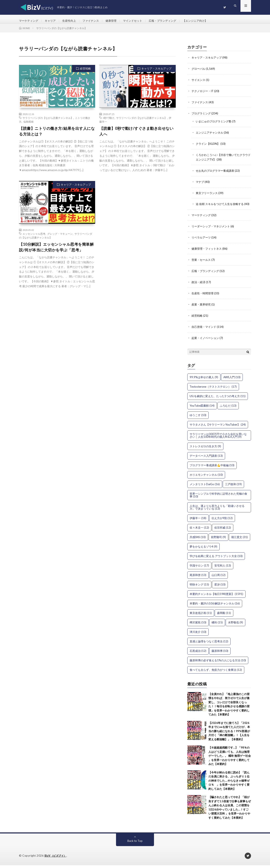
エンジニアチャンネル (211, 135)
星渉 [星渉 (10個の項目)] (220, 587)
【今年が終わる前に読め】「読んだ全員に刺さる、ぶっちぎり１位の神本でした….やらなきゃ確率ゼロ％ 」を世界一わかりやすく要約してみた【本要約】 (229, 783)
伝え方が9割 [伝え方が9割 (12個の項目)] (222, 521)
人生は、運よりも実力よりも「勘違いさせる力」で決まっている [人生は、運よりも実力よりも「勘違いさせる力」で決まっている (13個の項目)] (217, 510)
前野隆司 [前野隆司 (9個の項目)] (218, 540)
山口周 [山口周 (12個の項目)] (219, 578)
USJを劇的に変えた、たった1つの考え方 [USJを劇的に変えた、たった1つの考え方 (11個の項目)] (218, 399)
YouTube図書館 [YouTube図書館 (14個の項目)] (202, 408)
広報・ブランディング (170, 21)
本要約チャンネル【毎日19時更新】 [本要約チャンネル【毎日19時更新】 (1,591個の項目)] (216, 597)
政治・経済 (199, 286)
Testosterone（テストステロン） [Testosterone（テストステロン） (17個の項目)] (213, 389)
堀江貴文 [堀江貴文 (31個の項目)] (240, 540)
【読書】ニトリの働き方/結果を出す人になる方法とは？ (57, 135)
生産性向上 (72, 21)
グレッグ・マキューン (60, 237)
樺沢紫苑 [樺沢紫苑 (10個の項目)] (198, 625)
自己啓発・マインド (205, 330)
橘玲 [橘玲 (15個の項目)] (217, 625)
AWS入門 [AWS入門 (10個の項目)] (232, 380)
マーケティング (29, 21)
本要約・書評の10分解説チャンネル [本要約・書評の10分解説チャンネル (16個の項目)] (215, 606)
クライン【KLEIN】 (209, 146)
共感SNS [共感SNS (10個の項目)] (198, 540)
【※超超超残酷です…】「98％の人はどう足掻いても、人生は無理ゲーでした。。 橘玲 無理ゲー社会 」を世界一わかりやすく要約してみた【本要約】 (230, 759)
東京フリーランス (208, 194)
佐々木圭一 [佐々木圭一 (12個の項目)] (199, 530)
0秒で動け (109, 121)
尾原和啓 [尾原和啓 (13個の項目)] (198, 578)
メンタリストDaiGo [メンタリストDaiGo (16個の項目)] (205, 487)
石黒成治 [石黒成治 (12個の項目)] (198, 654)
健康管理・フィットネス (208, 253)
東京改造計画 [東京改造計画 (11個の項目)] (201, 616)
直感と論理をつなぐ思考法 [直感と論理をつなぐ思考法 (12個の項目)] (209, 644)
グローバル (199, 72)
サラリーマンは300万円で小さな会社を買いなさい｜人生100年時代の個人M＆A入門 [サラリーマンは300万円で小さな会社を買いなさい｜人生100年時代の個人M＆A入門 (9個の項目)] (218, 438)
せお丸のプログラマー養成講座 (216, 172)
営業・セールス (202, 264)
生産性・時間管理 (203, 297)
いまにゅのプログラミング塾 (215, 124)
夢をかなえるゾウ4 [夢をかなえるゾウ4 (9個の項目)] (203, 549)
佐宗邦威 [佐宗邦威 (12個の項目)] (223, 530)
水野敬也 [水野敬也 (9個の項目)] (236, 625)
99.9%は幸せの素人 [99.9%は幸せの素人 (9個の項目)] (204, 380)
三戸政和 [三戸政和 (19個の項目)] (233, 487)
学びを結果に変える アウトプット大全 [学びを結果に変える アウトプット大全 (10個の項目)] (216, 559)
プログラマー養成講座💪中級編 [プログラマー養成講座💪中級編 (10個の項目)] (212, 468)
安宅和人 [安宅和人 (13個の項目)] (223, 568)
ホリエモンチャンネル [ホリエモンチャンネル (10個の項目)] (206, 477)
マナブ (200, 183)
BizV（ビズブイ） (56, 859)
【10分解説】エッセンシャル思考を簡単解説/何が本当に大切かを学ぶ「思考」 (56, 251)
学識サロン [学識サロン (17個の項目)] (199, 568)
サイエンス (199, 83)
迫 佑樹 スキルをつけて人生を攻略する (221, 205)
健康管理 (116, 21)
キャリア (52, 21)
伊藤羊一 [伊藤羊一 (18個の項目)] (198, 521)
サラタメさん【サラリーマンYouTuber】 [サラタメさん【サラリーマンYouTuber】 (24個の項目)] (218, 427)
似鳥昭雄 (28, 125)
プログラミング (202, 116)
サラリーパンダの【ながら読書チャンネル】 (48, 121)
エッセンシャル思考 (34, 237)
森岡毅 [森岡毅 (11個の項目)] (224, 616)
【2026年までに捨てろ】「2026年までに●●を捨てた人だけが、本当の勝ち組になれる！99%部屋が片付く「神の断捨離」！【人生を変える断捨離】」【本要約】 (229, 734)
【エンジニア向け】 (205, 21)
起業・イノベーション (206, 341)
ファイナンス (95, 21)
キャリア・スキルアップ (156, 72)
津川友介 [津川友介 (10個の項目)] (198, 635)
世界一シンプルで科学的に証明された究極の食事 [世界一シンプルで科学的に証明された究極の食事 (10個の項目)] (218, 498)
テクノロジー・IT (203, 94)
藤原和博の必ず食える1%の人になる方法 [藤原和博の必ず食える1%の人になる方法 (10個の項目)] (218, 663)
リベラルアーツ (202, 242)
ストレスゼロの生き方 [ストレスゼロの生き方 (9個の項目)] (205, 449)
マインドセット (139, 21)
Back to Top (135, 844)
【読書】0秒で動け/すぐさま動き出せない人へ (136, 135)
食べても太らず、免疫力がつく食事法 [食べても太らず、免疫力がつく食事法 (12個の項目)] (216, 672)
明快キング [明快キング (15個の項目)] (199, 587)
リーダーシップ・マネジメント (212, 231)
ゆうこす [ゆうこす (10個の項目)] (198, 418)
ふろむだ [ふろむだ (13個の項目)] (228, 408)
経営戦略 (85, 72)
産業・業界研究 (202, 308)
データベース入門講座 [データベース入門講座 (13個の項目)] (206, 458)
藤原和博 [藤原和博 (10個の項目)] (220, 654)
